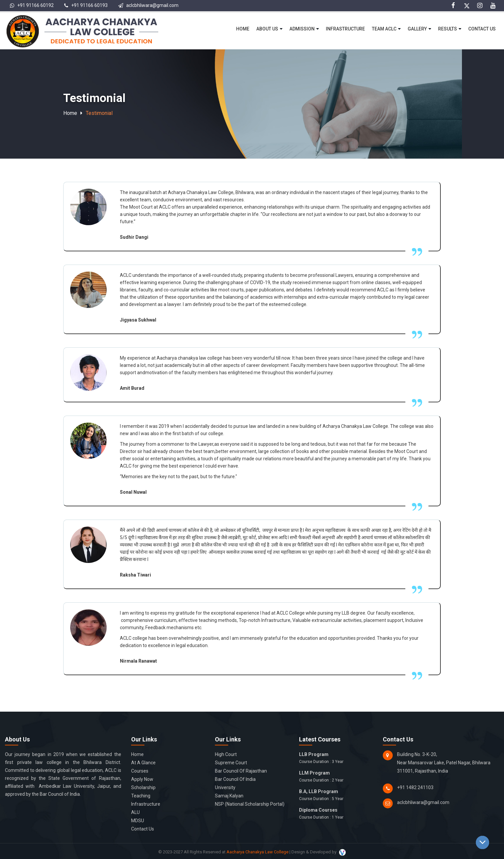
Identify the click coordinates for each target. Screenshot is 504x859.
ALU (135, 812)
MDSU (138, 821)
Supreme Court (231, 763)
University (225, 787)
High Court (226, 754)
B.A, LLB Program (336, 795)
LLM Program (336, 777)
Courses (140, 771)
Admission (302, 29)
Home (243, 29)
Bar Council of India (235, 779)
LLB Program (336, 758)
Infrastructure (345, 29)
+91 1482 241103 (415, 787)
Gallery (417, 29)
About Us (267, 29)
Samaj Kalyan (229, 796)
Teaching (141, 796)
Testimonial (99, 113)
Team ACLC (384, 29)
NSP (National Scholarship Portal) (250, 804)
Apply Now (142, 779)
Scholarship (143, 787)
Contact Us (482, 29)
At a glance (143, 763)
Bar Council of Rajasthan (241, 771)
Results (448, 29)
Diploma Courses (336, 814)
